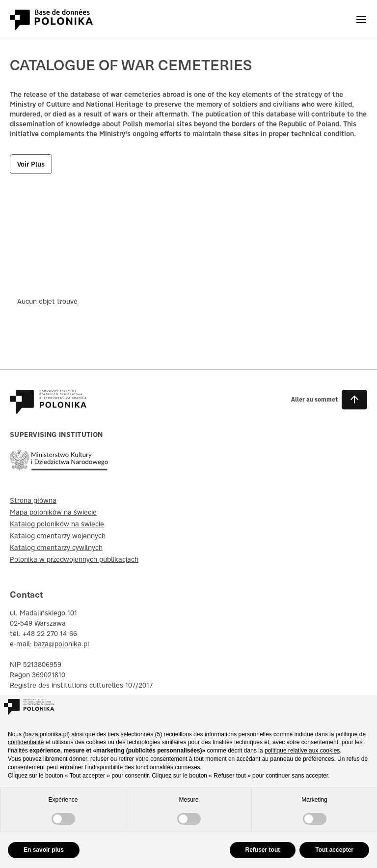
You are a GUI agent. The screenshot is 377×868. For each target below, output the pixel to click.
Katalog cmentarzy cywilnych (56, 548)
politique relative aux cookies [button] (302, 751)
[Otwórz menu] (361, 20)
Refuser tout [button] (263, 850)
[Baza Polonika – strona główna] (48, 409)
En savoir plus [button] (44, 850)
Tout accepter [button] (334, 850)
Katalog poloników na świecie (57, 524)
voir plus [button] (31, 164)
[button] (329, 400)
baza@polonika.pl (62, 644)
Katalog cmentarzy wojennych (58, 536)
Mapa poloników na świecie (53, 512)
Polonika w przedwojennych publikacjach (74, 559)
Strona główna (33, 500)
